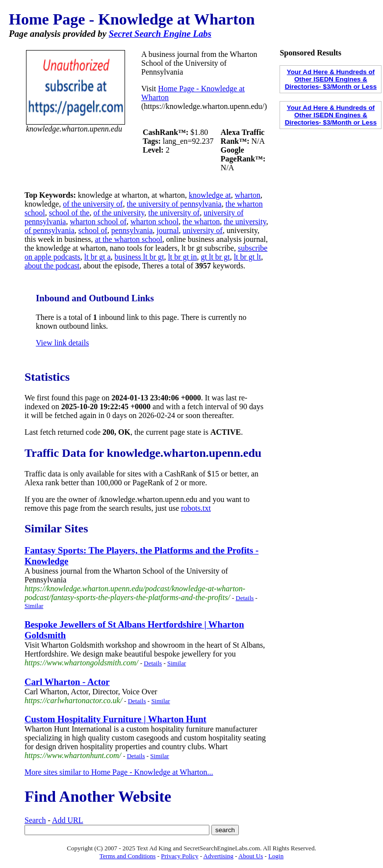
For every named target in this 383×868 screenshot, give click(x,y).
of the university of (93, 204)
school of (93, 230)
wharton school (154, 222)
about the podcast (52, 266)
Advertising (218, 856)
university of (203, 230)
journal (167, 230)
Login (276, 856)
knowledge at (210, 195)
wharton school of (98, 222)
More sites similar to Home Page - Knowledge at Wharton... (119, 772)
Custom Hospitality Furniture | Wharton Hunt (115, 719)
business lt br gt (140, 257)
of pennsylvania (50, 230)
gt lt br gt (216, 257)
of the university (119, 213)
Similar (34, 606)
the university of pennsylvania (174, 204)
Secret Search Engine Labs (160, 34)
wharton (248, 195)
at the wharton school (129, 239)
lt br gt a (98, 257)
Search (35, 820)
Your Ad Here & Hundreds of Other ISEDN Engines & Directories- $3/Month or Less (331, 79)
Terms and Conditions (128, 856)
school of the (69, 213)
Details (245, 598)
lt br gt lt (248, 257)
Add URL (68, 820)
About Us (251, 856)
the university (245, 222)
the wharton (201, 222)
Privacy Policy (179, 856)
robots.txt (196, 508)
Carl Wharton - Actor (67, 682)
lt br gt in (182, 257)
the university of (174, 213)
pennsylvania (132, 230)
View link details (62, 343)
